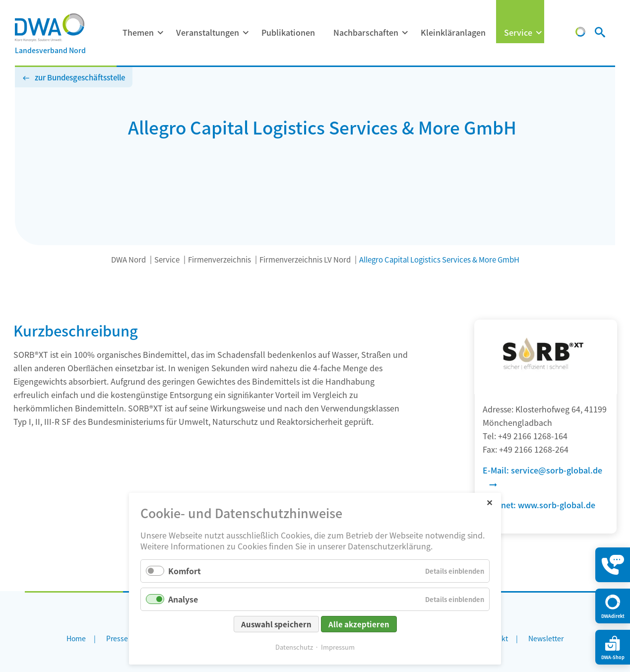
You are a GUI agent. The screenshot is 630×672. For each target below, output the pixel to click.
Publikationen (288, 32)
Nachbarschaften (366, 32)
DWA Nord (128, 259)
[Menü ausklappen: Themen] (160, 33)
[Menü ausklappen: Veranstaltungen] (246, 33)
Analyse (183, 599)
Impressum (338, 647)
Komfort (185, 571)
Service (518, 32)
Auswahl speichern (276, 624)
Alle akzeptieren (359, 624)
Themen (138, 32)
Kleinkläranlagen (453, 32)
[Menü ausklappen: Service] (539, 33)
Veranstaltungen (208, 32)
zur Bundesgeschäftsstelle (80, 77)
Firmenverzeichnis (220, 259)
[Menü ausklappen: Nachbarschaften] (405, 33)
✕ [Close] (489, 502)
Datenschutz (294, 647)
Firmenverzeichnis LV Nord (305, 259)
